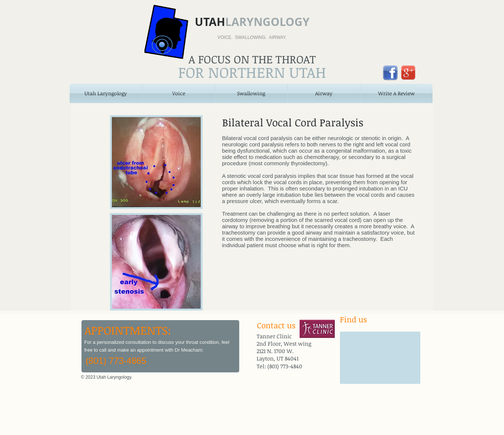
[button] (179, 93)
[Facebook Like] (193, 382)
